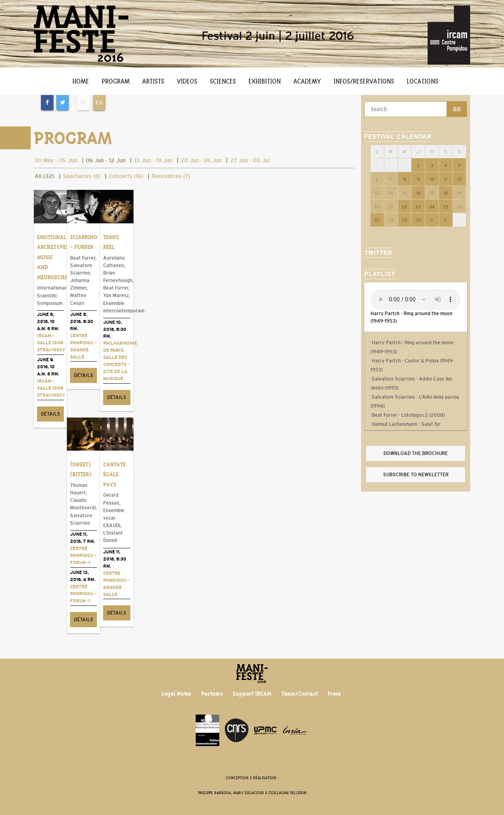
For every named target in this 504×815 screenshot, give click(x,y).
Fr (84, 102)
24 (432, 207)
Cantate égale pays (114, 474)
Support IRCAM (252, 694)
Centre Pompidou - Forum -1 (83, 555)
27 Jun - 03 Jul (250, 160)
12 (459, 179)
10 (432, 179)
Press (334, 694)
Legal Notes (176, 694)
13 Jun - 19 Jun (153, 160)
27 (377, 220)
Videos (187, 81)
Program (116, 81)
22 (404, 207)
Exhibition (265, 81)
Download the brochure (416, 453)
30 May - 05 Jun (56, 160)
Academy (307, 81)
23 (418, 207)
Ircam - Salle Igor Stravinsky (51, 343)
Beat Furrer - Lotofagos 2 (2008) (408, 415)
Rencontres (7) (171, 176)
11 (446, 179)
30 (418, 220)
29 (404, 220)
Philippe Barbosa (214, 793)
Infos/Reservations (364, 81)
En (99, 102)
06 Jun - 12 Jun (106, 160)
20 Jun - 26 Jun (201, 160)
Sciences (223, 81)
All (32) (44, 176)
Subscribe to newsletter (416, 475)
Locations (422, 81)
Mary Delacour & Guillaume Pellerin (270, 793)
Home (81, 81)
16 (418, 193)
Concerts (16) (126, 176)
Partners (212, 694)
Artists (153, 81)
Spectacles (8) (82, 176)
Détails (51, 414)
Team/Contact (300, 694)
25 (446, 207)
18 (446, 193)
